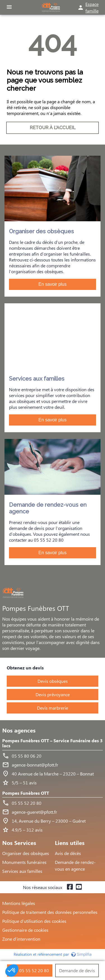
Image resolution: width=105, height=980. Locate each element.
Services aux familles (22, 871)
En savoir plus (53, 284)
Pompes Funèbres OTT (26, 793)
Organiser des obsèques (26, 853)
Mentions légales (19, 903)
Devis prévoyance (53, 694)
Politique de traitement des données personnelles (50, 912)
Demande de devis (77, 970)
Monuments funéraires (24, 862)
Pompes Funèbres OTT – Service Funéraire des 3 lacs (52, 743)
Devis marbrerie (53, 708)
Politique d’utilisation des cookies (34, 921)
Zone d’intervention (21, 939)
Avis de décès (68, 853)
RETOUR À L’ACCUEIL (53, 128)
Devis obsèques (53, 681)
